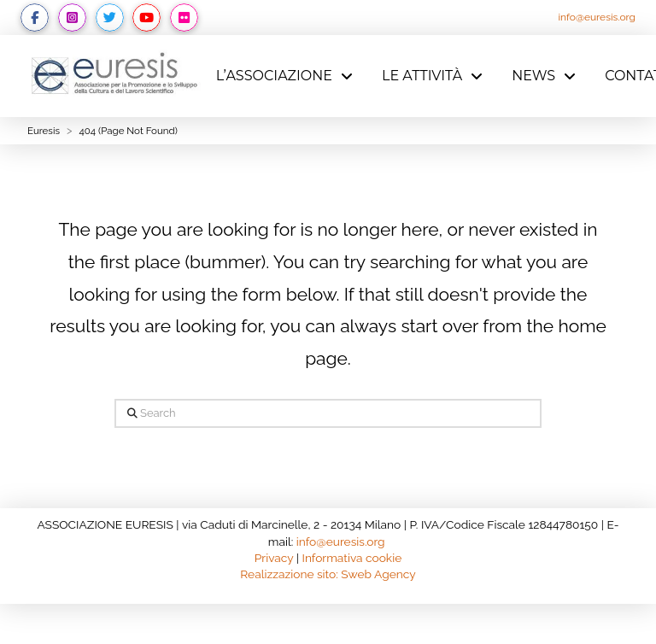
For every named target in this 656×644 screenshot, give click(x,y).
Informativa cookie (352, 558)
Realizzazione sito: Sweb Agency (328, 574)
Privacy (274, 558)
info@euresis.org (597, 17)
